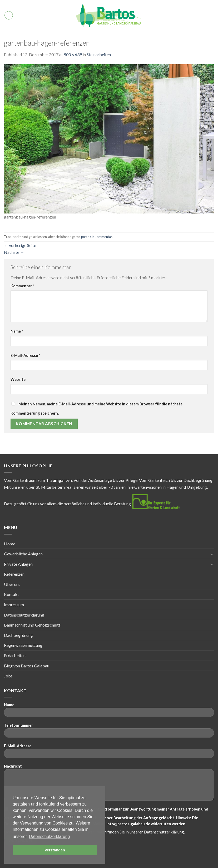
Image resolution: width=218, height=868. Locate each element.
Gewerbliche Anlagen (23, 554)
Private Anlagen (18, 564)
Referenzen (14, 574)
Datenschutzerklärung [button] (49, 837)
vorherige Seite (20, 245)
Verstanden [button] (55, 850)
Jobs (8, 676)
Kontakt (11, 594)
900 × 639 (73, 54)
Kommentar (22, 286)
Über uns (12, 584)
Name (17, 331)
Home (10, 544)
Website (18, 379)
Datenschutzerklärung (24, 615)
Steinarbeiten (99, 54)
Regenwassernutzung (23, 645)
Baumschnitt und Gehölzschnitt (32, 625)
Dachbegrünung (18, 635)
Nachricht (109, 784)
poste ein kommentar (96, 237)
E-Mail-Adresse (25, 355)
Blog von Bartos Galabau (27, 666)
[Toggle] (212, 554)
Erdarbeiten (15, 655)
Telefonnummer (109, 732)
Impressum (14, 605)
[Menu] (9, 15)
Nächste (14, 252)
